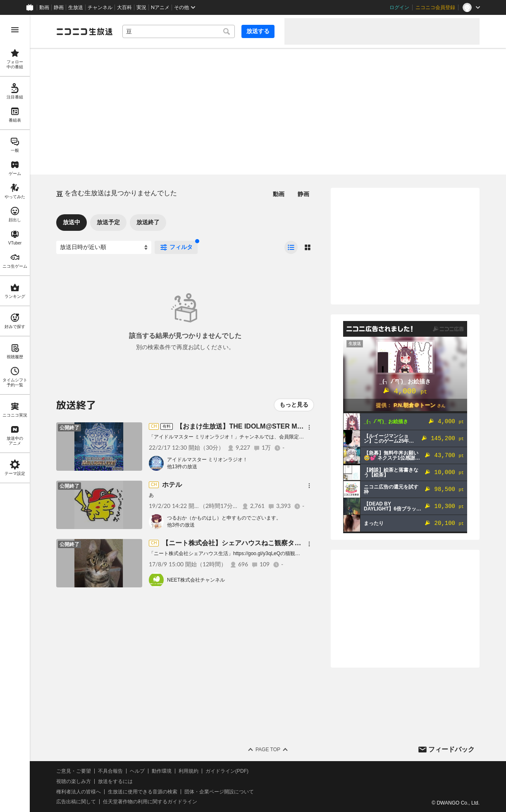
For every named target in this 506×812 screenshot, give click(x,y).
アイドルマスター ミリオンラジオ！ (207, 460)
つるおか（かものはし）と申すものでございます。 (224, 518)
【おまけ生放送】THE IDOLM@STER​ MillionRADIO (255, 426)
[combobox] (179, 31)
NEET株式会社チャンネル (196, 580)
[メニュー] (309, 427)
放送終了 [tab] (148, 222)
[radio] (291, 247)
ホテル (172, 485)
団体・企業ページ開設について (219, 792)
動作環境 (162, 771)
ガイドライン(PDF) (227, 771)
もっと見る (294, 405)
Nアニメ (160, 7)
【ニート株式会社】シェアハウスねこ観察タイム (235, 543)
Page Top (268, 750)
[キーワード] (179, 31)
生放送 (76, 7)
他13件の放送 (182, 467)
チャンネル (100, 7)
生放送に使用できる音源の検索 (143, 792)
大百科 (124, 7)
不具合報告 (110, 771)
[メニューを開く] (15, 30)
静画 (59, 7)
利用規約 (189, 771)
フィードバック (451, 749)
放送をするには (115, 781)
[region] (15, 413)
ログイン (399, 7)
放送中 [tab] (72, 222)
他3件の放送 (181, 525)
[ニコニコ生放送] (84, 31)
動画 (44, 7)
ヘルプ (137, 771)
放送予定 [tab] (108, 222)
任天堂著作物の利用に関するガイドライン (150, 802)
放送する (258, 31)
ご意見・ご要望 (74, 771)
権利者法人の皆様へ (79, 792)
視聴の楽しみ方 (74, 781)
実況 (141, 7)
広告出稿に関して (76, 802)
